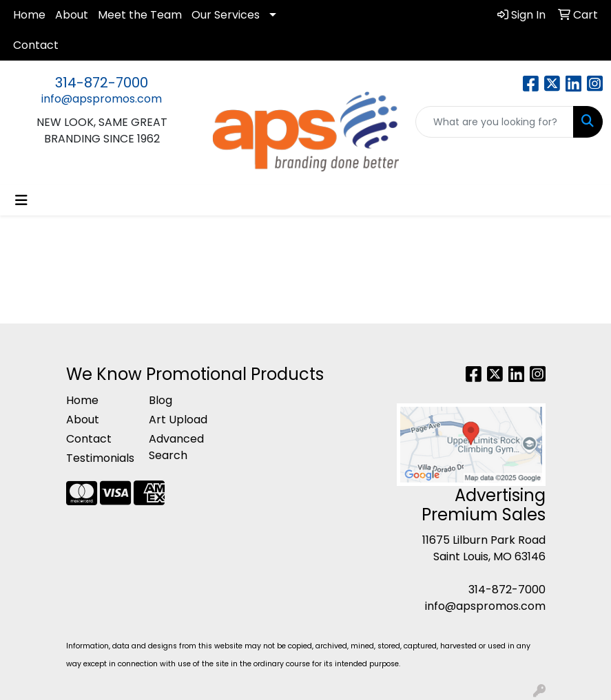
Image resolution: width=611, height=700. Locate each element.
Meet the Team (140, 15)
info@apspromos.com (102, 99)
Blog (160, 400)
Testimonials (99, 458)
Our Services (226, 15)
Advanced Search (176, 447)
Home (29, 15)
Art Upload (178, 420)
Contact (36, 45)
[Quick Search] (495, 122)
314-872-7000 (102, 83)
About (72, 15)
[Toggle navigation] (21, 200)
